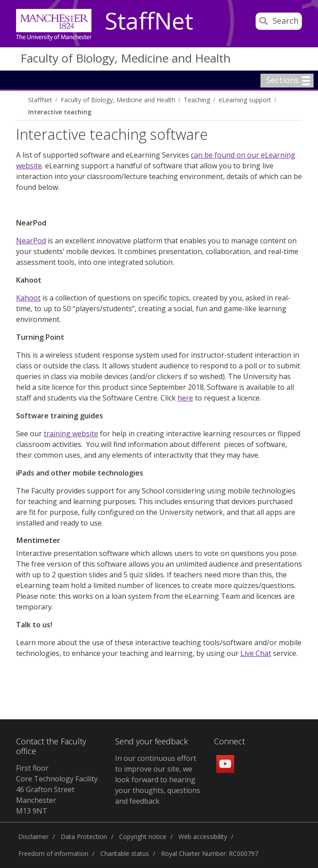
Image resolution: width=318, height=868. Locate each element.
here (185, 398)
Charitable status (125, 853)
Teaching (197, 100)
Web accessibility (203, 837)
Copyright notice (143, 837)
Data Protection (84, 837)
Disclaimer (33, 837)
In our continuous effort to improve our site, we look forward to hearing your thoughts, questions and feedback (158, 780)
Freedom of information (53, 853)
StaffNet (149, 21)
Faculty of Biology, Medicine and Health (126, 58)
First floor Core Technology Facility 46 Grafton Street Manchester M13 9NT (57, 789)
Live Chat (256, 653)
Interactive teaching (60, 112)
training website (71, 434)
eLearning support (245, 100)
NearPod (31, 241)
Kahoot (28, 298)
